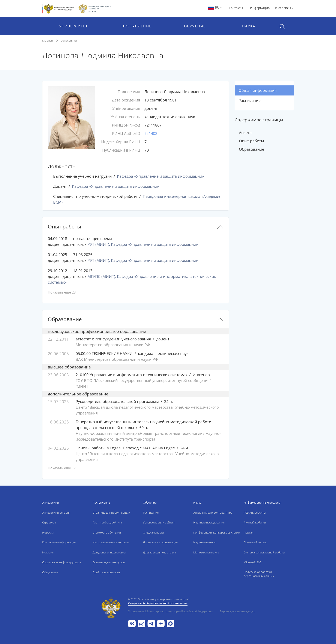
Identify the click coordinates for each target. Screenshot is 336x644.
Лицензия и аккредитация (160, 542)
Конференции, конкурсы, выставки (217, 532)
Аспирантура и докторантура (213, 513)
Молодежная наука (206, 552)
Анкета (245, 133)
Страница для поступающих (111, 513)
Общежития (50, 572)
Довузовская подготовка (109, 552)
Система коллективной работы (264, 552)
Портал (248, 532)
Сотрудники (69, 40)
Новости (48, 532)
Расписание (250, 100)
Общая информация (258, 90)
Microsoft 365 (252, 562)
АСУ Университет (255, 513)
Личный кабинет (255, 522)
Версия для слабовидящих (237, 611)
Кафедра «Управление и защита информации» (160, 176)
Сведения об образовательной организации (158, 603)
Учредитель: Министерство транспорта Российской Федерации (170, 611)
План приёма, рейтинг (107, 522)
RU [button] (215, 7)
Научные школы (204, 542)
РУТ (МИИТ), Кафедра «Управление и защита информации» (143, 244)
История (48, 552)
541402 (151, 133)
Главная (47, 40)
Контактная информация (59, 542)
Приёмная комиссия (106, 572)
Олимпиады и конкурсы (109, 562)
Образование (252, 149)
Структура (49, 522)
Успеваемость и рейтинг (159, 522)
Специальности (153, 532)
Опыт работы (251, 141)
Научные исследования (209, 522)
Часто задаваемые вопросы (111, 542)
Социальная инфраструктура (62, 562)
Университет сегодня (56, 513)
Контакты (236, 8)
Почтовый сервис (255, 542)
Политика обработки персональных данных (259, 574)
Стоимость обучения (107, 532)
